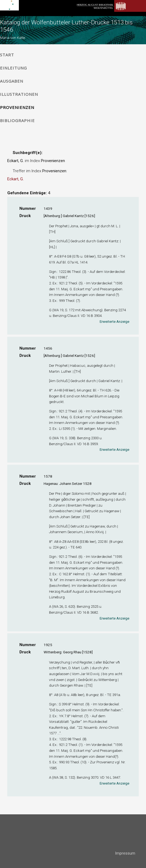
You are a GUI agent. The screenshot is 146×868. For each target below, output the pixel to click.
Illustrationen (19, 94)
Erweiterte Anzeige (114, 321)
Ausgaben (12, 81)
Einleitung (13, 68)
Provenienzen (17, 107)
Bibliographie (17, 120)
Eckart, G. (15, 179)
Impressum (125, 853)
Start (7, 55)
